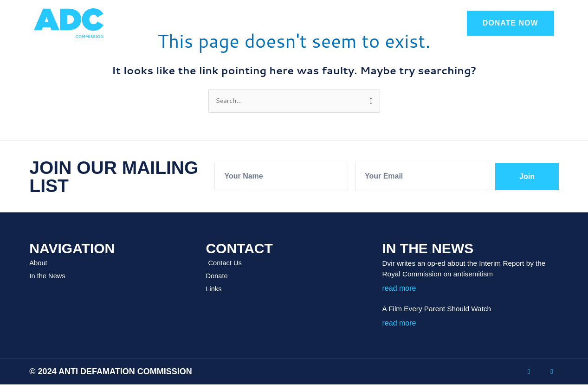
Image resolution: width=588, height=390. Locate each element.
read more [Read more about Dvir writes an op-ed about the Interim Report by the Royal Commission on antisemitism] (399, 289)
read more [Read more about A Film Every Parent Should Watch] (399, 323)
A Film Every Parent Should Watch (446, 309)
